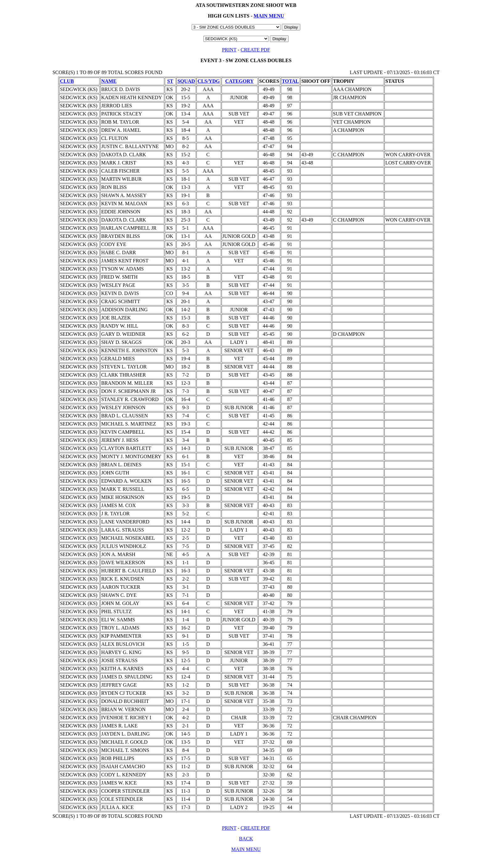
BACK (246, 839)
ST (170, 81)
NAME (109, 81)
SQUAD (186, 81)
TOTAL (290, 81)
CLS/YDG (209, 81)
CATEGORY (240, 81)
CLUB (67, 81)
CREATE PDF (255, 50)
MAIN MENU (269, 16)
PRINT (229, 50)
